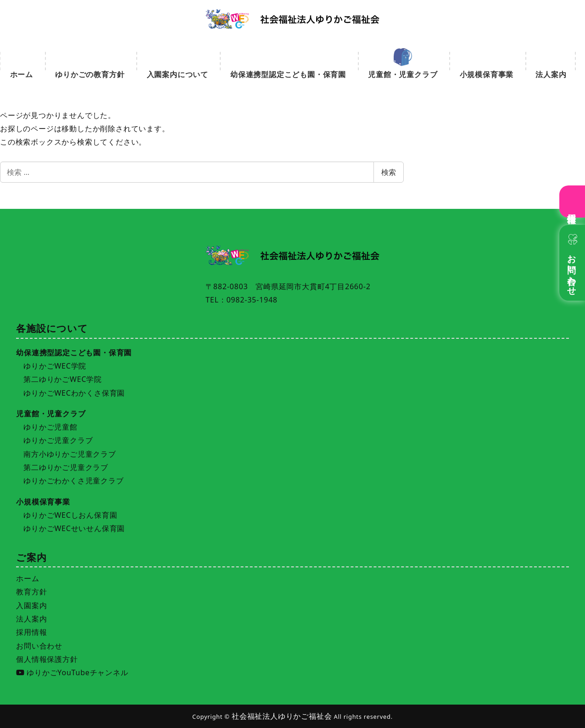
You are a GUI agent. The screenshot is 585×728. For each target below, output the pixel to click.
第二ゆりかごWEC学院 (63, 379)
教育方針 (31, 592)
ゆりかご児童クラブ (58, 440)
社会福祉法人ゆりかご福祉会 (282, 716)
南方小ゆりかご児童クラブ (70, 454)
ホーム (28, 578)
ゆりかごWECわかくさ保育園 (74, 393)
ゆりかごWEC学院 (55, 366)
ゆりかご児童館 (50, 427)
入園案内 (31, 605)
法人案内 (31, 619)
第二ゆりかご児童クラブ (66, 467)
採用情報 (572, 208)
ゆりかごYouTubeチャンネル (72, 672)
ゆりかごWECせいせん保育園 (74, 528)
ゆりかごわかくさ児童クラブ (73, 481)
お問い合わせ (572, 270)
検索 (389, 172)
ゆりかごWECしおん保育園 (70, 515)
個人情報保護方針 (47, 659)
